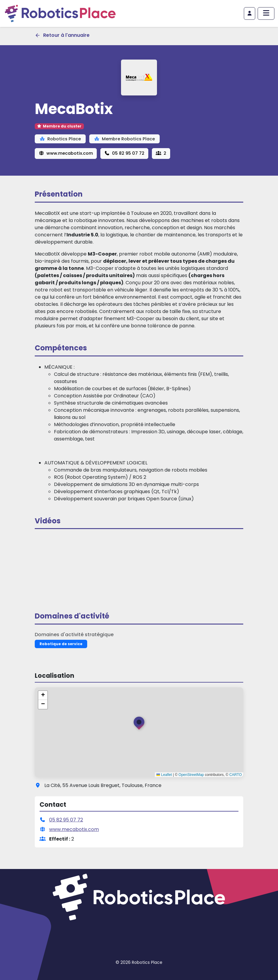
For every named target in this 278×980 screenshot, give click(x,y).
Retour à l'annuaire (62, 35)
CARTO (235, 775)
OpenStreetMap (191, 775)
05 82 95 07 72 (124, 153)
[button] (139, 724)
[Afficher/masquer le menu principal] (266, 13)
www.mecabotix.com (66, 153)
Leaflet (164, 775)
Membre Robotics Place (124, 139)
